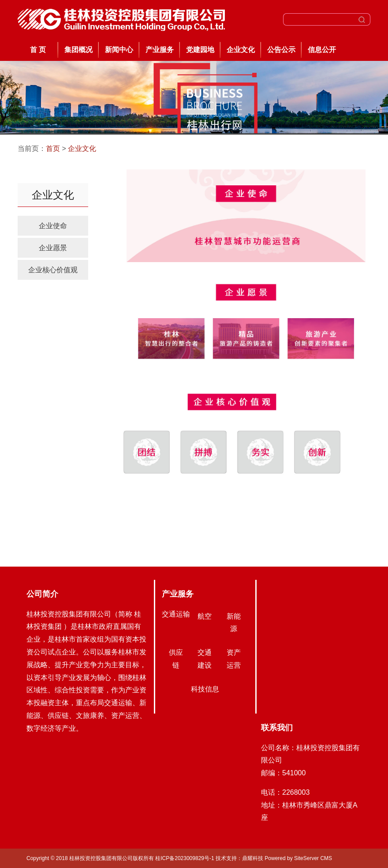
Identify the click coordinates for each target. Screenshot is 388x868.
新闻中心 (119, 50)
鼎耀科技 (253, 858)
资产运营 (234, 659)
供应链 (176, 659)
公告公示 (281, 50)
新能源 (234, 623)
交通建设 (205, 659)
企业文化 (241, 50)
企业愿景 (53, 248)
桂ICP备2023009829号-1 (185, 858)
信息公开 (322, 50)
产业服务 (160, 50)
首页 (53, 148)
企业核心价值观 (53, 270)
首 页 (38, 50)
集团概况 (78, 50)
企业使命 (53, 226)
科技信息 (205, 689)
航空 (205, 616)
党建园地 (200, 50)
